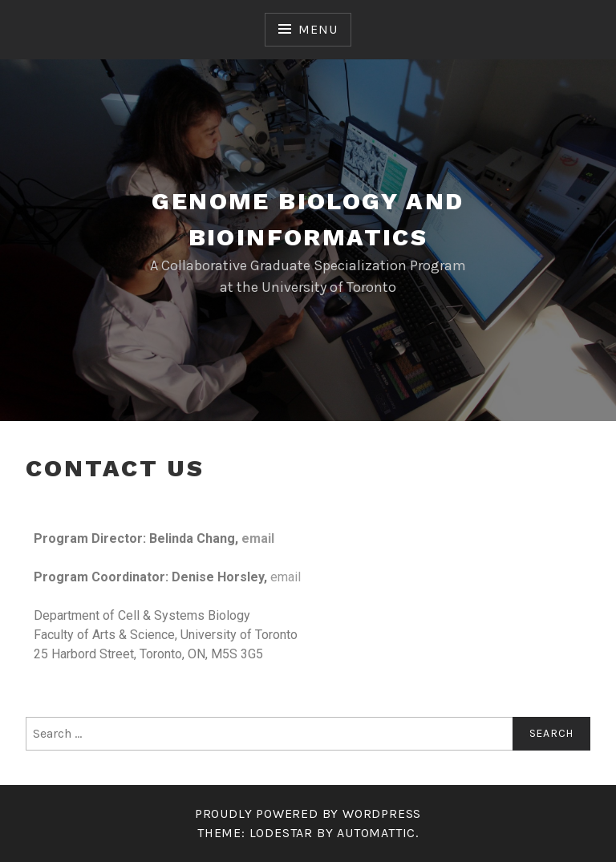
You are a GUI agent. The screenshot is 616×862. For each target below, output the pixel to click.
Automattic (376, 833)
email (258, 538)
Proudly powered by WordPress (308, 813)
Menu (318, 29)
